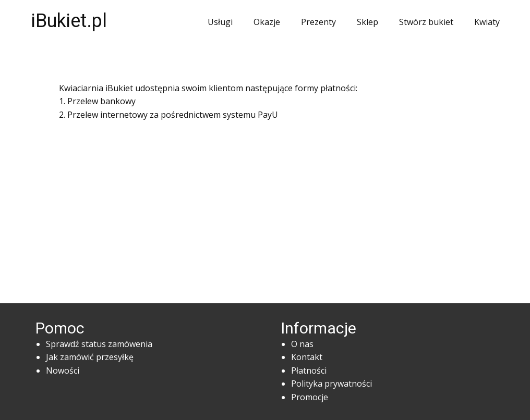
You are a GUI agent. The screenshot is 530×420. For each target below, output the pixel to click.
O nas (302, 344)
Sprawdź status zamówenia (99, 344)
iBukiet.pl (69, 21)
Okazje (267, 22)
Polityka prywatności (332, 384)
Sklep (368, 22)
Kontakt (307, 357)
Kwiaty (487, 22)
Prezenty (318, 22)
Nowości (63, 370)
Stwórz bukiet (426, 22)
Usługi (220, 22)
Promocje (310, 397)
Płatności (309, 370)
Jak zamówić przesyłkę (90, 357)
